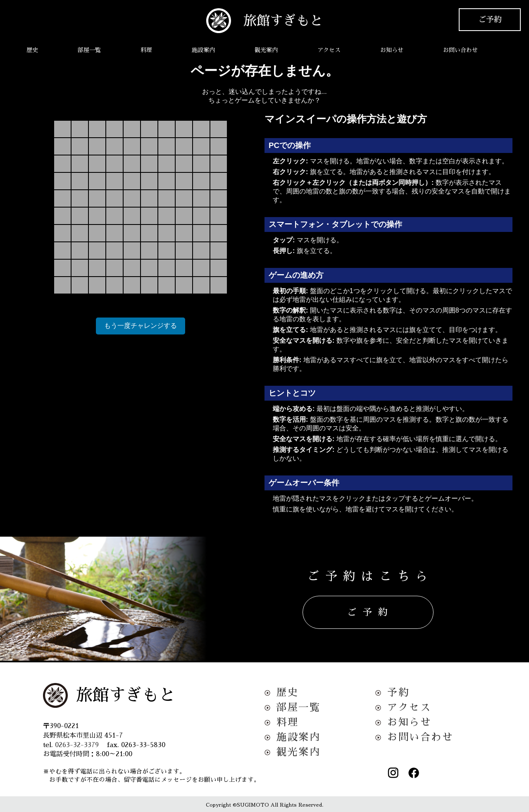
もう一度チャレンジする (141, 326)
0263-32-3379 (77, 745)
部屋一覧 (89, 50)
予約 (398, 693)
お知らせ (392, 50)
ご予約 (490, 20)
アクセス (329, 50)
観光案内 (266, 50)
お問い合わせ (460, 50)
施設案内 (203, 50)
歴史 (32, 50)
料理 (146, 50)
